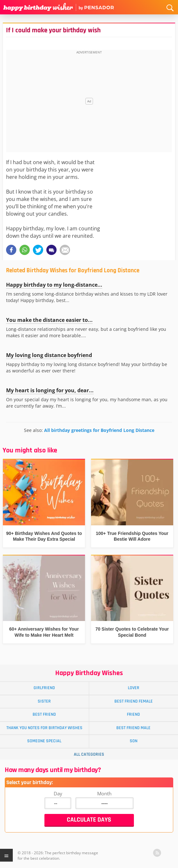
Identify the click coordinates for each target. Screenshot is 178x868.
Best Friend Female (134, 701)
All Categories (89, 754)
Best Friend (44, 714)
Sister (44, 701)
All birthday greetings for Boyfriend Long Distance (99, 430)
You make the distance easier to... (49, 320)
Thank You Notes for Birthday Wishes (44, 728)
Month (104, 793)
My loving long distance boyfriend (49, 355)
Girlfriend (44, 688)
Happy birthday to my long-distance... (54, 285)
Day (58, 793)
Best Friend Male (133, 728)
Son (134, 741)
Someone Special (44, 741)
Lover (134, 688)
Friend (133, 714)
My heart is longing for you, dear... (50, 390)
